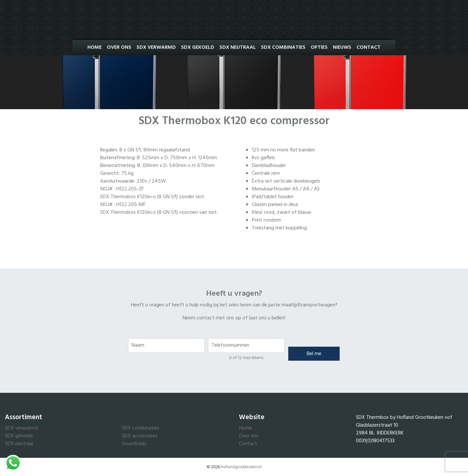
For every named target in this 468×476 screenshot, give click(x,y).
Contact (369, 47)
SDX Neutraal (238, 47)
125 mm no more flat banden (283, 150)
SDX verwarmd (21, 428)
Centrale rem (266, 174)
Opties (319, 47)
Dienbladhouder (269, 166)
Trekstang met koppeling (279, 228)
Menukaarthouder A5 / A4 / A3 (286, 189)
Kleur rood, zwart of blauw (282, 212)
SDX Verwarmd (156, 47)
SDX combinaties (141, 428)
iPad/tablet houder (273, 197)
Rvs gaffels (263, 158)
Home (95, 47)
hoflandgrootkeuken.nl (241, 467)
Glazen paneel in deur (275, 205)
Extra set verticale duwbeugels (286, 181)
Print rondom (266, 220)
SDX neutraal (19, 444)
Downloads (134, 444)
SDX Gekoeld (198, 47)
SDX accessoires (140, 436)
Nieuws (342, 47)
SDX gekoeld (19, 436)
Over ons (119, 47)
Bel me (314, 354)
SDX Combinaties (283, 47)
